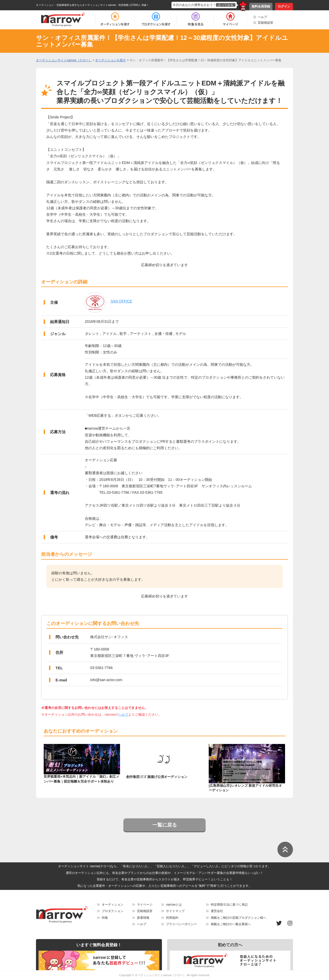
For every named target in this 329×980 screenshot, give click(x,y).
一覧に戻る (165, 825)
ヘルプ (262, 17)
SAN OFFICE (121, 301)
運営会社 (217, 911)
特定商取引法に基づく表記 (229, 905)
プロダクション (113, 911)
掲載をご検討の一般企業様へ (231, 924)
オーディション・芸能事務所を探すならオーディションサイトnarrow (76, 5)
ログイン (284, 6)
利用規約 (172, 918)
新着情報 (143, 918)
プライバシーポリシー (181, 924)
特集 (105, 918)
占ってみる (226, 5)
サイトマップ (175, 911)
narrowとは (174, 905)
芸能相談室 (266, 23)
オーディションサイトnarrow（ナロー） (160, 975)
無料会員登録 (261, 6)
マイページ (145, 905)
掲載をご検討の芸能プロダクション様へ (239, 918)
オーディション (113, 905)
